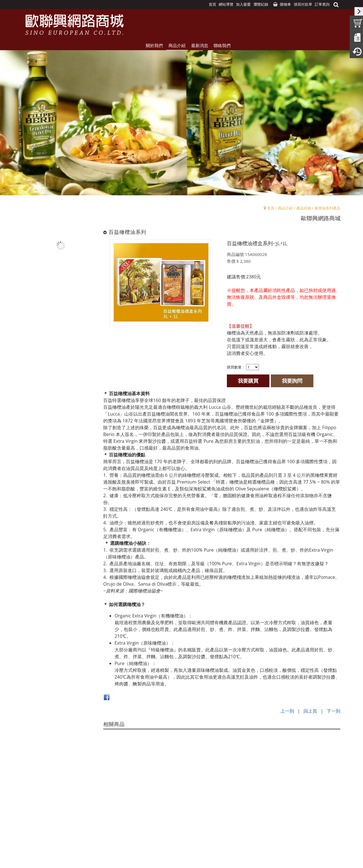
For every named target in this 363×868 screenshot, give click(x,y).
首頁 (271, 208)
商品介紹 (285, 208)
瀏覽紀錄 (261, 4)
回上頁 (310, 710)
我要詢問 (293, 380)
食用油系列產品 (327, 208)
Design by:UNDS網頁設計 (181, 857)
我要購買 (249, 380)
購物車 (285, 4)
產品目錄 (304, 208)
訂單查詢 (322, 4)
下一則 (334, 710)
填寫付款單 (303, 4)
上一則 (287, 710)
